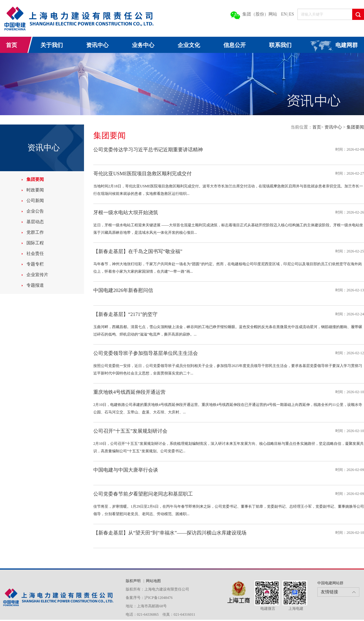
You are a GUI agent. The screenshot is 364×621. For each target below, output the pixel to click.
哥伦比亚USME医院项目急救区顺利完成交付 (142, 174)
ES (292, 14)
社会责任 (35, 254)
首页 (12, 45)
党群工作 (35, 232)
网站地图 (153, 581)
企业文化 (189, 45)
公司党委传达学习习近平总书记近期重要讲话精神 (148, 150)
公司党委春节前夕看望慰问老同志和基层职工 (143, 494)
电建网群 (347, 45)
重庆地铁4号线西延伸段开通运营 (129, 392)
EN (284, 14)
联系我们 (280, 45)
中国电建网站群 (330, 583)
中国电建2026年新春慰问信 (123, 290)
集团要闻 (35, 179)
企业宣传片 (37, 275)
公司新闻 (35, 201)
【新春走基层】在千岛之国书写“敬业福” (138, 251)
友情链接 (329, 592)
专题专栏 (35, 264)
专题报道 (35, 285)
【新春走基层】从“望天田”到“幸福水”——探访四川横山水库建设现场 (170, 533)
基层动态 (35, 222)
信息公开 (235, 45)
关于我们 (52, 45)
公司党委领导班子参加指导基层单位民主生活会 (146, 353)
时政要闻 (35, 190)
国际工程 (35, 243)
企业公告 (35, 211)
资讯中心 (97, 45)
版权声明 (134, 581)
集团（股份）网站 (260, 14)
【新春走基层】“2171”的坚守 (125, 314)
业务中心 (143, 45)
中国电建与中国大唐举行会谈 (126, 470)
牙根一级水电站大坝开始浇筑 (126, 212)
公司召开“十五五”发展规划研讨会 (130, 431)
